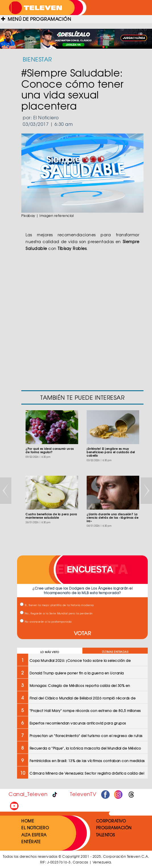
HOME (28, 821)
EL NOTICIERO (35, 828)
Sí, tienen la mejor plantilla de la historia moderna (57, 605)
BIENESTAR (37, 59)
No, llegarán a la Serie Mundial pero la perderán (56, 613)
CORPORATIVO (111, 821)
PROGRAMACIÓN (114, 828)
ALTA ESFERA (34, 835)
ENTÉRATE (31, 842)
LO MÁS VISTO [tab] (50, 652)
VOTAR (83, 633)
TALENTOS (106, 835)
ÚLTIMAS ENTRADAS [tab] (115, 652)
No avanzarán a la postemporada (46, 622)
